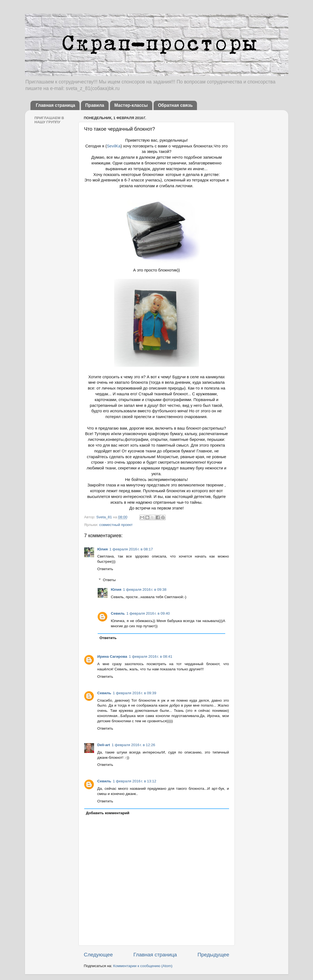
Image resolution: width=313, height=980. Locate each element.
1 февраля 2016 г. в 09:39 (134, 693)
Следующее (98, 955)
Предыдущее (213, 955)
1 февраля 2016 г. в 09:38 (145, 590)
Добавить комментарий (108, 813)
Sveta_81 (105, 517)
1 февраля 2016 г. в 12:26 (133, 745)
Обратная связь (175, 105)
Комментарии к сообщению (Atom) (143, 966)
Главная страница (56, 105)
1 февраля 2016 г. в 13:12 (134, 781)
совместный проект (116, 525)
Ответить (105, 569)
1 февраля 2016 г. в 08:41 (151, 656)
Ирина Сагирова (112, 656)
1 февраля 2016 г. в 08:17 (131, 549)
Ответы (109, 580)
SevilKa (114, 146)
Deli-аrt (104, 745)
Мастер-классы (131, 105)
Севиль (118, 613)
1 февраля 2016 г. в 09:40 (148, 613)
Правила (95, 105)
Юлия (103, 549)
